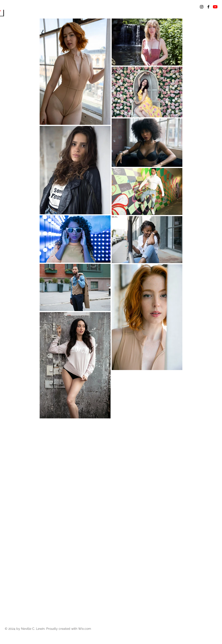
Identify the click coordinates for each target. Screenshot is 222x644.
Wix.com (85, 629)
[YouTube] (215, 7)
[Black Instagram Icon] (202, 7)
